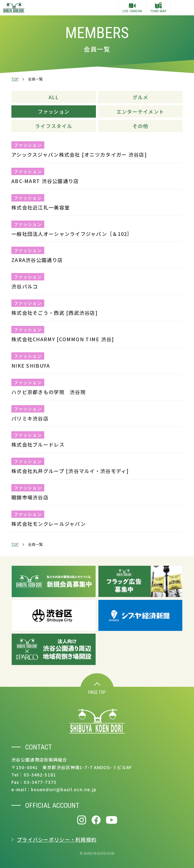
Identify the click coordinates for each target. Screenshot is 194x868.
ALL (54, 97)
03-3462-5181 (40, 775)
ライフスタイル (54, 126)
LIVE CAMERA (132, 8)
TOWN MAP (158, 8)
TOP (15, 79)
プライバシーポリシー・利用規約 (57, 839)
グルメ (141, 97)
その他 (141, 126)
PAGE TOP (97, 688)
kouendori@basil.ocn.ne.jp (64, 789)
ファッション (54, 111)
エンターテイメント (141, 111)
